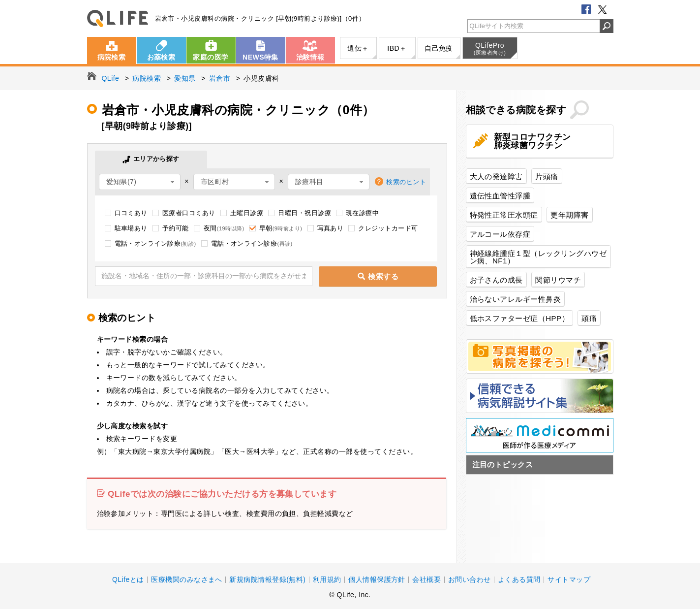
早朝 (281, 228)
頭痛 (589, 318)
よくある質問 (519, 579)
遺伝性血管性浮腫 (500, 196)
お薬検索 (161, 57)
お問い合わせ (470, 579)
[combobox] (140, 182)
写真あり (331, 228)
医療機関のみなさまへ (187, 579)
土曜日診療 (247, 213)
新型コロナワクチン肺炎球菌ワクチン (533, 141)
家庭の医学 (211, 57)
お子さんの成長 (496, 280)
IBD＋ (397, 48)
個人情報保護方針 (377, 579)
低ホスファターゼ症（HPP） (520, 318)
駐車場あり (131, 228)
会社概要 (426, 579)
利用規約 (327, 579)
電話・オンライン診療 (155, 243)
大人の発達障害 (496, 176)
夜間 (224, 228)
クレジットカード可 (388, 228)
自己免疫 (439, 48)
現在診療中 (362, 213)
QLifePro (490, 49)
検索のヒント (406, 182)
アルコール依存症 (500, 234)
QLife (118, 18)
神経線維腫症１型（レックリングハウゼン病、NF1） (538, 257)
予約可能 (176, 228)
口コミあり (131, 213)
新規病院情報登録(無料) (267, 579)
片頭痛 (547, 176)
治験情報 (310, 57)
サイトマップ (569, 579)
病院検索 (112, 57)
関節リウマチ (558, 280)
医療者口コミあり (189, 213)
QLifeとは (128, 579)
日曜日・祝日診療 (304, 213)
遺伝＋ (358, 48)
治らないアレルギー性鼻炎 (516, 299)
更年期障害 (569, 215)
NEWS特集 (260, 57)
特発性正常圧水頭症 (504, 215)
